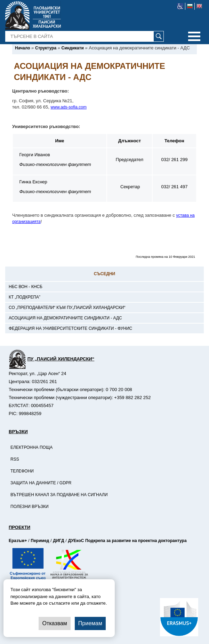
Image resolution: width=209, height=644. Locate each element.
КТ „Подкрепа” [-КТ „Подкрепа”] (25, 297)
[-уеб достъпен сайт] (180, 6)
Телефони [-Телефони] (22, 471)
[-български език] (190, 6)
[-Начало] (22, 48)
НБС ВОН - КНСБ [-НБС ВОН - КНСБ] (26, 287)
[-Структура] (46, 48)
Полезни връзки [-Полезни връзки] (30, 507)
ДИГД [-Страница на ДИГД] (58, 541)
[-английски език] (199, 6)
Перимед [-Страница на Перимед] (40, 541)
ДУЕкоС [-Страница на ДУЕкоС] (76, 541)
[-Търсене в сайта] (85, 37)
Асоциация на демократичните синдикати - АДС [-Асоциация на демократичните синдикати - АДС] (65, 318)
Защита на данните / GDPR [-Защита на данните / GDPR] (41, 483)
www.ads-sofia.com (69, 107)
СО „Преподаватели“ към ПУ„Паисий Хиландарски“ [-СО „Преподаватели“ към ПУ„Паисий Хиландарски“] (67, 308)
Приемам (90, 623)
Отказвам (54, 623)
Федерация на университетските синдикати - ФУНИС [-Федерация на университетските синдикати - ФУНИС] (70, 328)
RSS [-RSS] (15, 459)
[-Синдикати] (73, 48)
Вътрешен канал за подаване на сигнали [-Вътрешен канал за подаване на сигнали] (59, 495)
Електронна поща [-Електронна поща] (31, 447)
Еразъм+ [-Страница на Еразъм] (18, 541)
